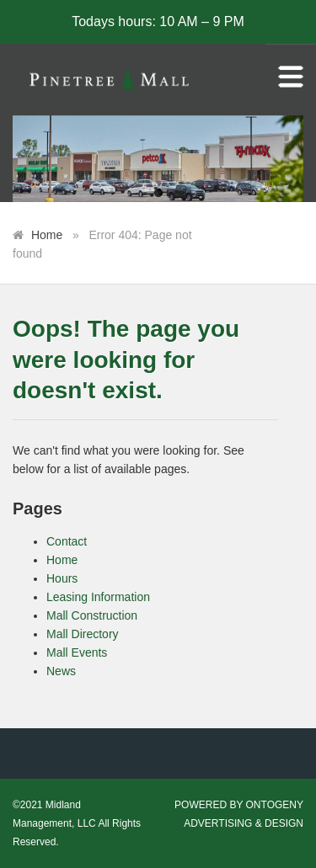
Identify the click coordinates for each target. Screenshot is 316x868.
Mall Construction (92, 615)
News (61, 671)
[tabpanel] (158, 159)
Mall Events (77, 652)
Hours (62, 578)
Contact (67, 541)
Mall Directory (83, 634)
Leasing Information (98, 597)
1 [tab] (158, 194)
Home (47, 235)
